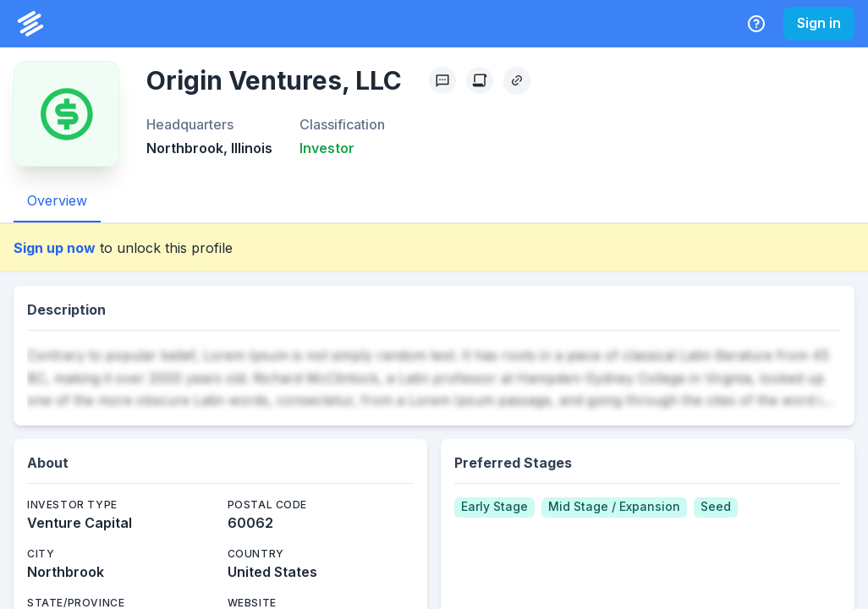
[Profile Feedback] (442, 80)
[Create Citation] (480, 80)
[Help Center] (756, 24)
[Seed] (716, 507)
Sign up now (55, 248)
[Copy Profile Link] (517, 80)
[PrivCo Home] (30, 24)
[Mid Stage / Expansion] (614, 507)
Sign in (819, 23)
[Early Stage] (494, 507)
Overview (57, 200)
